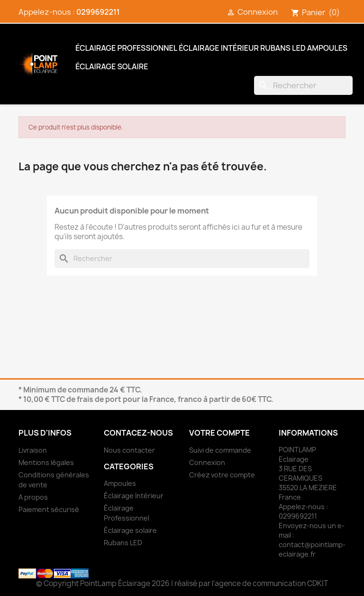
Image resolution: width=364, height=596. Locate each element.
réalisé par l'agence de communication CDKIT (251, 583)
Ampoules (327, 48)
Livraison (33, 450)
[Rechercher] (303, 85)
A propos (33, 497)
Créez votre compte (222, 475)
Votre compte (219, 433)
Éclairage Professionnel (126, 48)
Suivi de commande (220, 450)
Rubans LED (283, 48)
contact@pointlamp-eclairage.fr (312, 549)
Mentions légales (46, 462)
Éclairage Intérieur (219, 48)
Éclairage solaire (112, 66)
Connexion (207, 462)
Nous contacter (129, 450)
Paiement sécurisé (49, 509)
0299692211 (98, 12)
